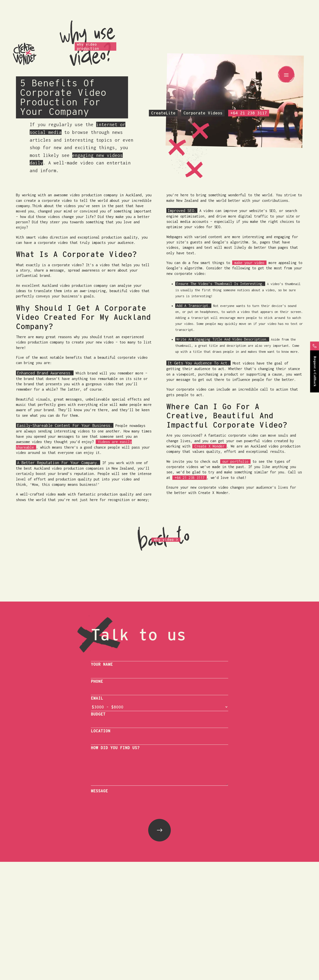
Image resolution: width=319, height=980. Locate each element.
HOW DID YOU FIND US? (115, 748)
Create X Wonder (209, 446)
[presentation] (124, 804)
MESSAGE (99, 791)
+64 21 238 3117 (190, 478)
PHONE (97, 681)
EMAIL (97, 698)
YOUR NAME (102, 664)
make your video (249, 263)
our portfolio (235, 461)
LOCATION (101, 731)
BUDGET (98, 714)
